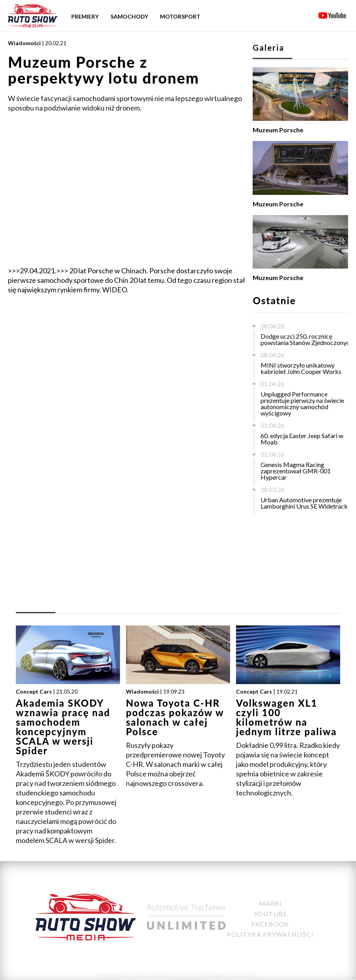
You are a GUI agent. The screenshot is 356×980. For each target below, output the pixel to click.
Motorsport (180, 16)
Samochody (129, 16)
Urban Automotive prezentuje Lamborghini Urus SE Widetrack (304, 503)
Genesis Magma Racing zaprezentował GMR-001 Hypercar (296, 471)
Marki (270, 903)
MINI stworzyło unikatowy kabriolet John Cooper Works (301, 368)
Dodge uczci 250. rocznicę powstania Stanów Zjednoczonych (307, 339)
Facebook (270, 924)
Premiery (85, 16)
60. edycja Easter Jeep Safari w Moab (302, 439)
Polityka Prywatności (270, 934)
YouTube (270, 914)
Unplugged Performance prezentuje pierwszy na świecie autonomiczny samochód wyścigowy (302, 403)
